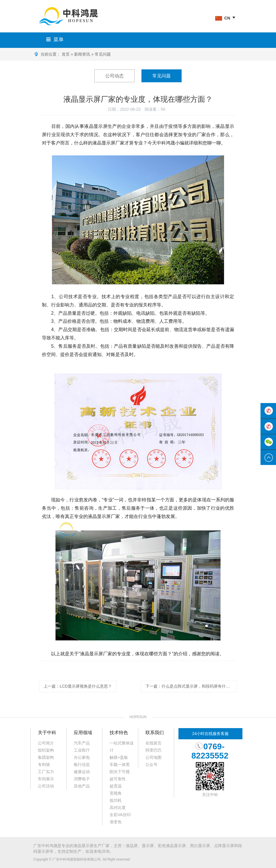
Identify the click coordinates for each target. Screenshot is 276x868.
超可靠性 (118, 779)
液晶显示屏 (83, 846)
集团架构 (46, 757)
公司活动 (46, 786)
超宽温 (116, 786)
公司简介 (46, 743)
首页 (66, 54)
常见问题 (103, 54)
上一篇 (78, 692)
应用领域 (83, 733)
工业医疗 (82, 750)
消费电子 (82, 779)
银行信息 (82, 765)
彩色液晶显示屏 (172, 846)
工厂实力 (46, 772)
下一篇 (191, 692)
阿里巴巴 (153, 750)
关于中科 (47, 733)
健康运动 (82, 772)
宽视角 (116, 793)
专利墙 (44, 765)
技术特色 (119, 733)
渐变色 (116, 822)
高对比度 (118, 808)
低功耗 (116, 800)
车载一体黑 (120, 765)
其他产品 (82, 786)
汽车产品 (82, 743)
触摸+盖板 (119, 757)
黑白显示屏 (200, 846)
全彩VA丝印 (120, 815)
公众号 (151, 765)
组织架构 (46, 750)
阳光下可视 (120, 772)
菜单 (54, 40)
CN (223, 18)
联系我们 (155, 733)
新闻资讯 (82, 54)
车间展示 (46, 779)
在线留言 (153, 743)
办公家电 (82, 757)
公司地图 (153, 757)
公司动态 (114, 76)
